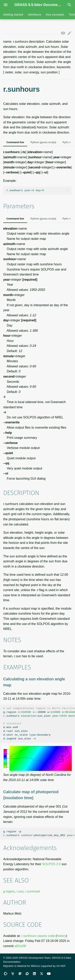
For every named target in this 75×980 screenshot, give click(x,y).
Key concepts (55, 15)
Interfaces (35, 15)
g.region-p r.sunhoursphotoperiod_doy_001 (39, 833)
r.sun (20, 891)
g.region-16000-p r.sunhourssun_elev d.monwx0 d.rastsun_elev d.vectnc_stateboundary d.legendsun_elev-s (39, 724)
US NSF (61, 966)
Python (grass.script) (43, 142)
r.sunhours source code (38, 936)
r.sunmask (33, 891)
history (61, 936)
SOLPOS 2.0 (51, 864)
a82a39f (20, 946)
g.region (9, 891)
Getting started (13, 15)
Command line (15, 142)
